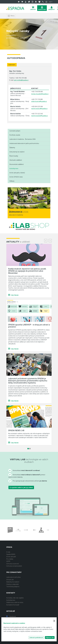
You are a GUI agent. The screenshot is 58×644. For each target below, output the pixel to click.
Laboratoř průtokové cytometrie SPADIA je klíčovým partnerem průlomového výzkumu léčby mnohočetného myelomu (28, 381)
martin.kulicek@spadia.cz (39, 116)
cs (51, 2)
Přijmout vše (50, 638)
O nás (8, 552)
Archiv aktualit (11, 557)
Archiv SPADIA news (16, 177)
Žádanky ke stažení (13, 582)
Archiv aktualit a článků (17, 173)
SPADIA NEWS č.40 (16, 430)
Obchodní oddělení (16, 160)
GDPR (8, 561)
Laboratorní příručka (13, 577)
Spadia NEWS (11, 554)
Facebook (11, 616)
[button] (33, 8)
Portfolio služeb (15, 135)
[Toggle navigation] (11, 16)
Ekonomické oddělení (17, 164)
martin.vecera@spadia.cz (39, 109)
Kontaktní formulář (13, 605)
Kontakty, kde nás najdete (15, 598)
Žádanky (12, 148)
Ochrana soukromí (13, 564)
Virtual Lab (10, 580)
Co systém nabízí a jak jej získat (21, 487)
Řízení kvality (14, 156)
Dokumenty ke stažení (17, 152)
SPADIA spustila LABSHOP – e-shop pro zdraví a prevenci (29, 326)
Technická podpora (13, 587)
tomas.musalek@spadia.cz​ (40, 94)
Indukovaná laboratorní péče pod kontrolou (24, 143)
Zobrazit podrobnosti (36, 638)
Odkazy (12, 181)
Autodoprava (14, 168)
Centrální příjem (15, 131)
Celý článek (13, 295)
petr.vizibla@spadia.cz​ (21, 80)
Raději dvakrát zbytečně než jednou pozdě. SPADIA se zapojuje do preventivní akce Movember (27, 271)
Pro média (10, 559)
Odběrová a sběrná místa (15, 602)
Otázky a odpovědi (12, 584)
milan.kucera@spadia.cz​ (39, 101)
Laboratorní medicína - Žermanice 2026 (22, 139)
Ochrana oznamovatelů (14, 566)
